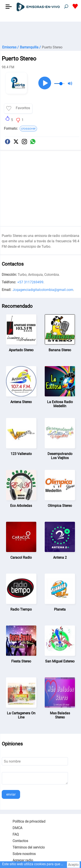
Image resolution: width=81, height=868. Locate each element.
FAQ (16, 834)
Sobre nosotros (24, 854)
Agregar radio (23, 860)
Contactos (20, 841)
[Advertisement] (40, 32)
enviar (11, 794)
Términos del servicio (29, 847)
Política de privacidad (29, 821)
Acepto (73, 865)
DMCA (17, 828)
